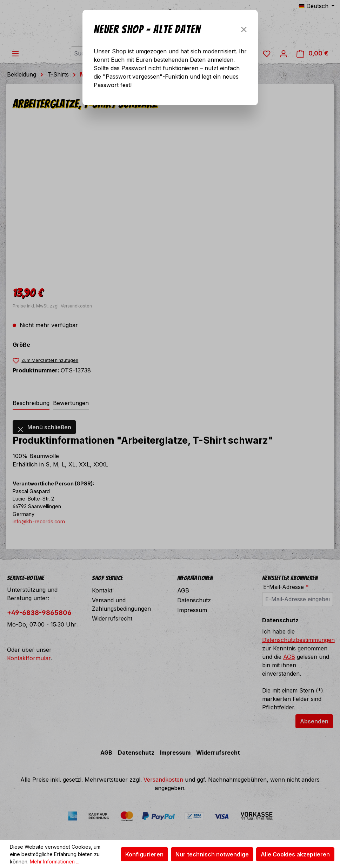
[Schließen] (244, 29)
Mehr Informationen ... (55, 862)
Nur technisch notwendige (212, 854)
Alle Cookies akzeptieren (295, 854)
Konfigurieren (144, 854)
